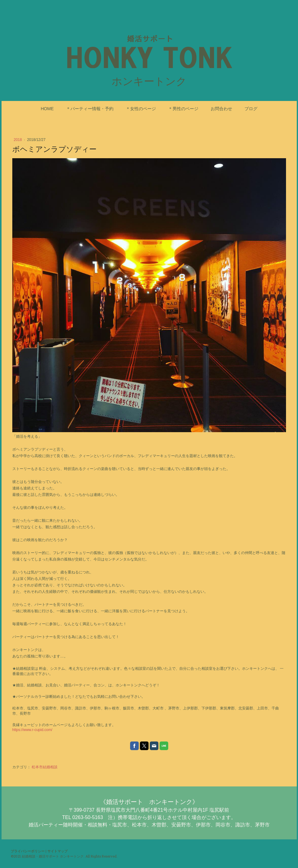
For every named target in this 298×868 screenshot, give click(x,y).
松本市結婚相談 (45, 767)
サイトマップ (58, 851)
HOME (47, 109)
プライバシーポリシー (28, 851)
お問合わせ (221, 109)
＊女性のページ (141, 109)
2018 (18, 140)
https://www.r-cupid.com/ (32, 730)
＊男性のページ (183, 109)
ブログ (251, 109)
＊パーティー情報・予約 (90, 109)
